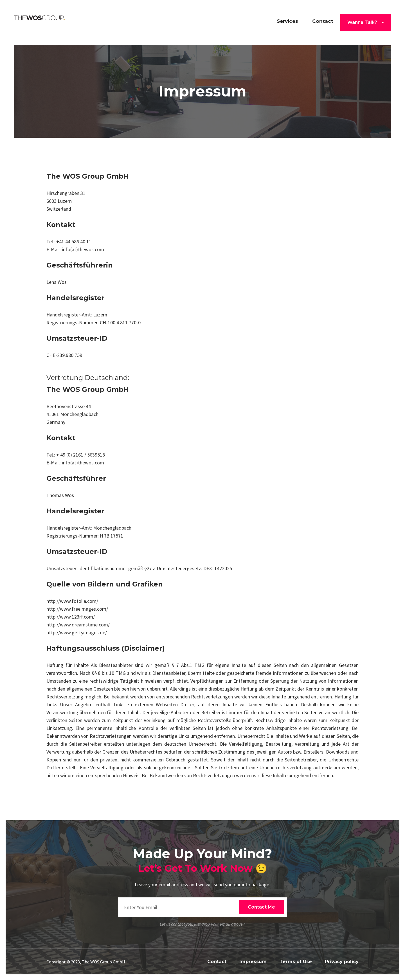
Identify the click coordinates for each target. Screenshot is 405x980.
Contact (323, 21)
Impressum (253, 962)
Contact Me (261, 907)
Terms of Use (296, 962)
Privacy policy (342, 962)
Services (287, 21)
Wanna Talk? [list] (366, 22)
